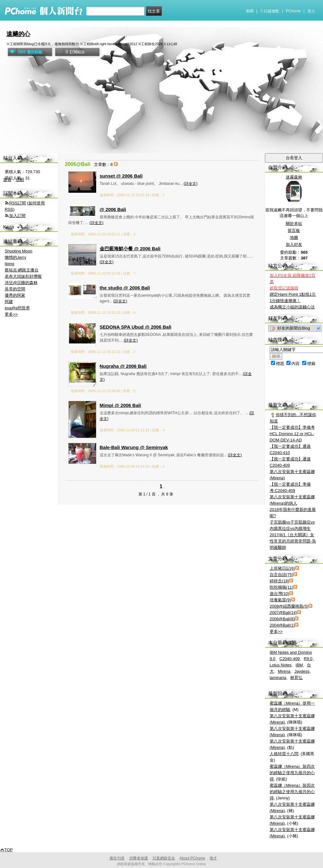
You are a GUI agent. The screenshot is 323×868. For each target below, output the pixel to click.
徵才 (213, 858)
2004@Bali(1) (282, 625)
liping (9, 264)
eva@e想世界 (17, 308)
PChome (293, 11)
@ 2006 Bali (113, 209)
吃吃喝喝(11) (282, 587)
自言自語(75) (282, 575)
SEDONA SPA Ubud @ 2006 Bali (135, 327)
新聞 (250, 11)
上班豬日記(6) (282, 568)
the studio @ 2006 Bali (125, 288)
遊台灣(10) (279, 594)
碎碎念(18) (279, 581)
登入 (311, 11)
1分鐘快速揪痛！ (285, 301)
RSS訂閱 (18, 203)
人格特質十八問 (284, 754)
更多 (276, 631)
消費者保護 (138, 858)
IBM (299, 665)
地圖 (294, 237)
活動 (20, 180)
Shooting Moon (18, 251)
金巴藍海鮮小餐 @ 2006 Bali (130, 249)
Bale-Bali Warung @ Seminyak (134, 447)
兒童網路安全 (164, 858)
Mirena (284, 671)
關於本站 (294, 224)
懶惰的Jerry (15, 257)
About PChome (192, 858)
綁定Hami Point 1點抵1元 (293, 294)
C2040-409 (290, 659)
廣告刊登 (117, 858)
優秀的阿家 (15, 295)
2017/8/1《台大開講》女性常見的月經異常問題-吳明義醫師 (293, 541)
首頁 (7, 180)
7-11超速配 (270, 11)
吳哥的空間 (15, 289)
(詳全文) (191, 184)
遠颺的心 (18, 34)
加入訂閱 (17, 216)
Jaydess (302, 671)
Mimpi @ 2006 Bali (120, 405)
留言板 (294, 231)
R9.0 (308, 659)
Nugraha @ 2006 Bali (123, 366)
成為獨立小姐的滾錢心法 (292, 307)
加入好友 (294, 244)
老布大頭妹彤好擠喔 (23, 276)
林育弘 (296, 678)
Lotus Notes (281, 665)
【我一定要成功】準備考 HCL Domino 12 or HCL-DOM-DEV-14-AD (292, 434)
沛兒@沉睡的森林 (21, 283)
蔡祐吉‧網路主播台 (22, 270)
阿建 (9, 302)
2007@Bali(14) (283, 613)
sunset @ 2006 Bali (121, 176)
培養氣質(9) (280, 600)
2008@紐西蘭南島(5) (289, 606)
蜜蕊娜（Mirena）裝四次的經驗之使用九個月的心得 (292, 773)
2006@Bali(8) (282, 619)
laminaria (278, 678)
